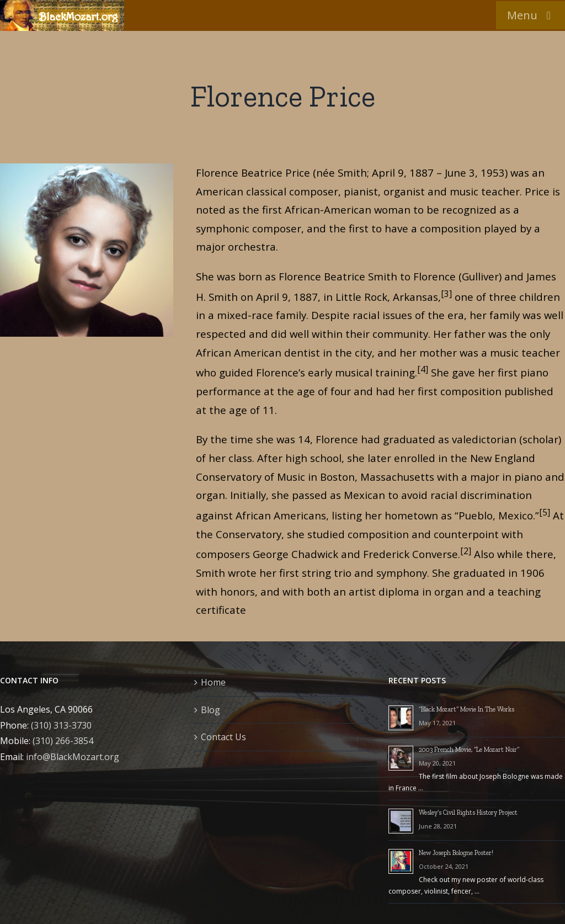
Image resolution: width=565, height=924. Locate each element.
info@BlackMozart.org (73, 757)
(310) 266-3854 (63, 741)
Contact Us (223, 737)
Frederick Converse (411, 554)
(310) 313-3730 (61, 725)
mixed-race (245, 315)
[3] (446, 294)
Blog (210, 710)
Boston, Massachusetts (377, 477)
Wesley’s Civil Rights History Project (468, 813)
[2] (466, 551)
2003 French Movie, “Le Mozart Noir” (469, 750)
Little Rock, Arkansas (387, 297)
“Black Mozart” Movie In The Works (467, 709)
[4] (423, 369)
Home (213, 682)
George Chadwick (295, 554)
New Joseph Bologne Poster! (456, 853)
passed (310, 495)
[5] (545, 512)
